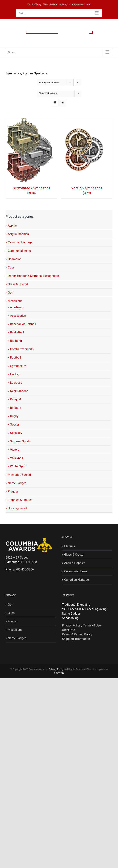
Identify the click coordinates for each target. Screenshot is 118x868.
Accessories (18, 316)
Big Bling (16, 341)
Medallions (15, 301)
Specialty (16, 433)
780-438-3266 (50, 4)
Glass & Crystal (18, 284)
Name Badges (17, 483)
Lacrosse (16, 383)
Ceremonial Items (19, 251)
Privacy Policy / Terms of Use (81, 625)
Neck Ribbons (19, 391)
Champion (15, 259)
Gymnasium (18, 366)
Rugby (14, 416)
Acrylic (12, 226)
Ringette (15, 408)
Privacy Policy (56, 669)
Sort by (49, 83)
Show (48, 93)
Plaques (13, 491)
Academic (17, 307)
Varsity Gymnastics (87, 188)
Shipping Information (76, 639)
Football (15, 358)
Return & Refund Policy (77, 634)
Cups (11, 267)
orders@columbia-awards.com (75, 4)
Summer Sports (20, 441)
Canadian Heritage (20, 242)
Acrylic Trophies (18, 234)
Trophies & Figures (20, 500)
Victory (15, 450)
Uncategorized (17, 508)
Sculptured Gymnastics (31, 188)
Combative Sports (22, 349)
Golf (11, 293)
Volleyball (17, 458)
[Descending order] (78, 83)
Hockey (15, 374)
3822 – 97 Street (17, 558)
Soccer (15, 425)
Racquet (15, 399)
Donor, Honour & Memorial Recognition (33, 276)
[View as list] (62, 103)
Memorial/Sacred (19, 475)
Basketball (17, 332)
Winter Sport (18, 466)
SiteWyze (59, 673)
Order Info (69, 630)
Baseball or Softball (23, 324)
